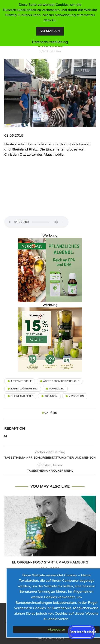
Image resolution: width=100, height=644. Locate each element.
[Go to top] (50, 638)
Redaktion (15, 429)
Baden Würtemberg (24, 389)
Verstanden (50, 31)
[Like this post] (46, 413)
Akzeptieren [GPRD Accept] (56, 630)
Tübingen (51, 396)
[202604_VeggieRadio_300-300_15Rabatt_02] (50, 310)
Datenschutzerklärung (50, 42)
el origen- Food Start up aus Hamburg (50, 562)
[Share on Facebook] (51, 413)
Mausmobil (57, 389)
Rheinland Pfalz (22, 396)
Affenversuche (21, 381)
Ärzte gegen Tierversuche (61, 381)
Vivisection (76, 396)
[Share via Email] (55, 413)
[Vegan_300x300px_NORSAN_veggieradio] (50, 241)
